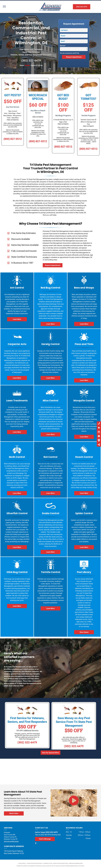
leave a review (9, 683)
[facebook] (36, 844)
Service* (63, 46)
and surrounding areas (11, 841)
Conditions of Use (48, 863)
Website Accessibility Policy (76, 863)
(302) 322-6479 (31, 61)
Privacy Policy (22, 863)
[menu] (4, 6)
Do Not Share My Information (35, 863)
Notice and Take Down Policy (61, 863)
